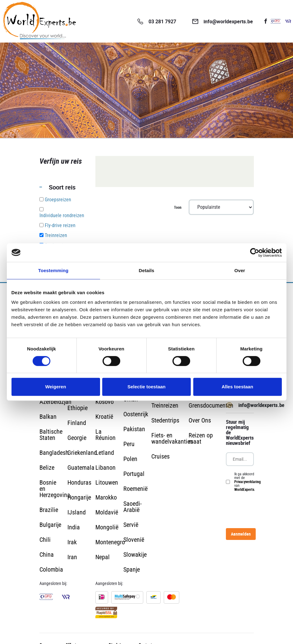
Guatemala (81, 468)
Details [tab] (147, 270)
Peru (129, 444)
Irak (72, 542)
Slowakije (135, 555)
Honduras (79, 482)
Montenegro (110, 542)
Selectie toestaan (146, 387)
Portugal (134, 474)
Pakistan (134, 429)
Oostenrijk (136, 414)
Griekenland (82, 453)
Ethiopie (78, 408)
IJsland (77, 512)
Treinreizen (165, 405)
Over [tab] (240, 270)
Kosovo (105, 402)
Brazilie (49, 510)
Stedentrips (165, 420)
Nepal (103, 557)
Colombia (51, 569)
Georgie (77, 438)
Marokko (106, 497)
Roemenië (135, 489)
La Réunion (105, 435)
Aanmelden (241, 534)
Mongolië (107, 527)
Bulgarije (50, 525)
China (47, 555)
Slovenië (134, 540)
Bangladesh (54, 453)
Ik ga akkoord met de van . (247, 482)
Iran (72, 557)
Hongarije (79, 497)
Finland (77, 423)
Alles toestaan (237, 387)
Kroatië (104, 417)
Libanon (105, 468)
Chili (45, 540)
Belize (47, 468)
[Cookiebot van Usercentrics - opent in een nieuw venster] (255, 253)
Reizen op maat (201, 438)
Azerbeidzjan (55, 402)
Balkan (48, 417)
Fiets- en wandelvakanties (172, 438)
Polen (130, 459)
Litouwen (107, 482)
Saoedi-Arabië (133, 507)
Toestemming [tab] (53, 270)
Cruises (160, 456)
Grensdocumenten (211, 405)
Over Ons (200, 420)
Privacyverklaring (247, 482)
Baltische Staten (51, 435)
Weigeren (55, 387)
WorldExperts (244, 489)
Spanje (132, 569)
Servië (131, 525)
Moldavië (107, 512)
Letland (105, 453)
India (74, 527)
